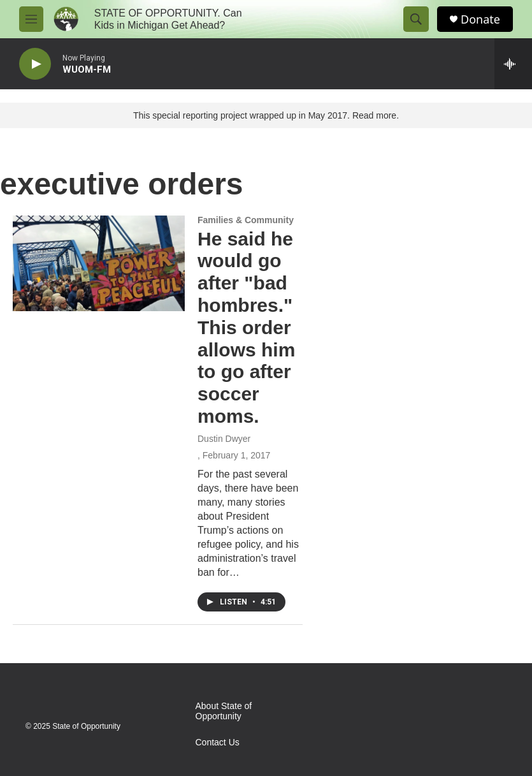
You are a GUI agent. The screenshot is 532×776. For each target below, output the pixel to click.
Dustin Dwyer (224, 439)
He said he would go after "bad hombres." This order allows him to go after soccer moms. (246, 327)
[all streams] (513, 64)
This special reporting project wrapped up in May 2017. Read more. (266, 115)
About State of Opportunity (224, 711)
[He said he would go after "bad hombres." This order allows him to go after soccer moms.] (99, 263)
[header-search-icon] (416, 19)
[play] (35, 64)
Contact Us (218, 743)
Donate (480, 19)
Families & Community (246, 220)
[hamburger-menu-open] (31, 19)
